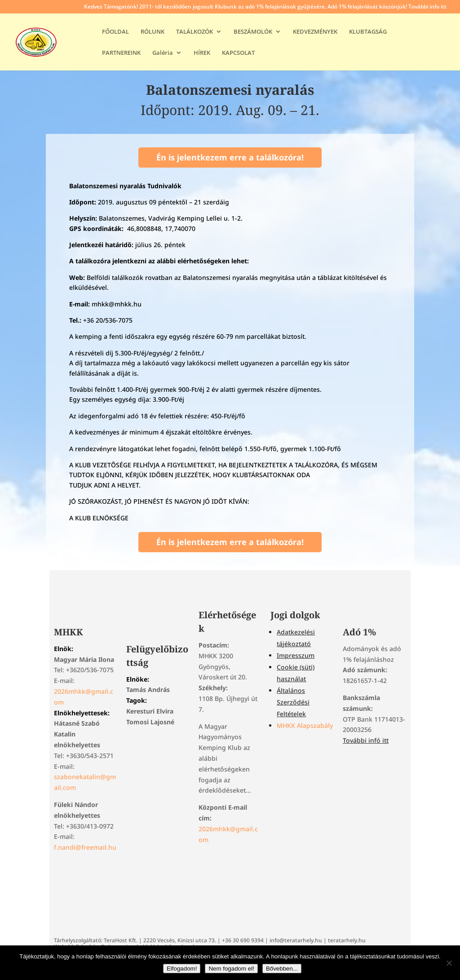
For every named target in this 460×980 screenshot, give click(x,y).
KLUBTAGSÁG (368, 32)
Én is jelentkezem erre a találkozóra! (230, 157)
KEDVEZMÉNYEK (315, 32)
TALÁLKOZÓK (195, 32)
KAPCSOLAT (238, 53)
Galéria (163, 53)
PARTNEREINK (121, 53)
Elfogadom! (182, 969)
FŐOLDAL (115, 32)
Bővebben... (282, 969)
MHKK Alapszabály (305, 725)
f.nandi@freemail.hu (85, 847)
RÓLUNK (153, 32)
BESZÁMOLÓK (253, 32)
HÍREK (202, 53)
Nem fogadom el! (231, 969)
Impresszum (296, 655)
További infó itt (366, 740)
